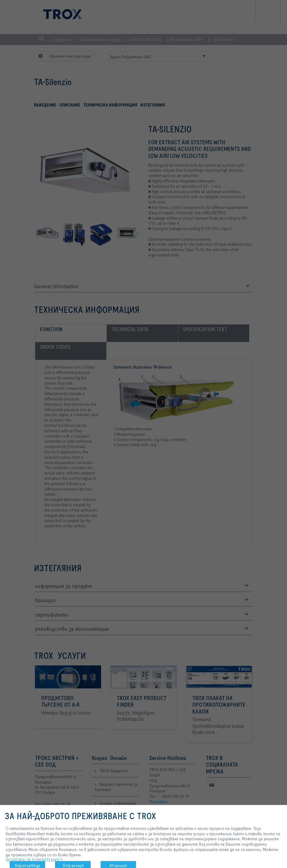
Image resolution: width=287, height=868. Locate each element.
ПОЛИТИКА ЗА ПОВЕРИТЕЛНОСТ (34, 860)
